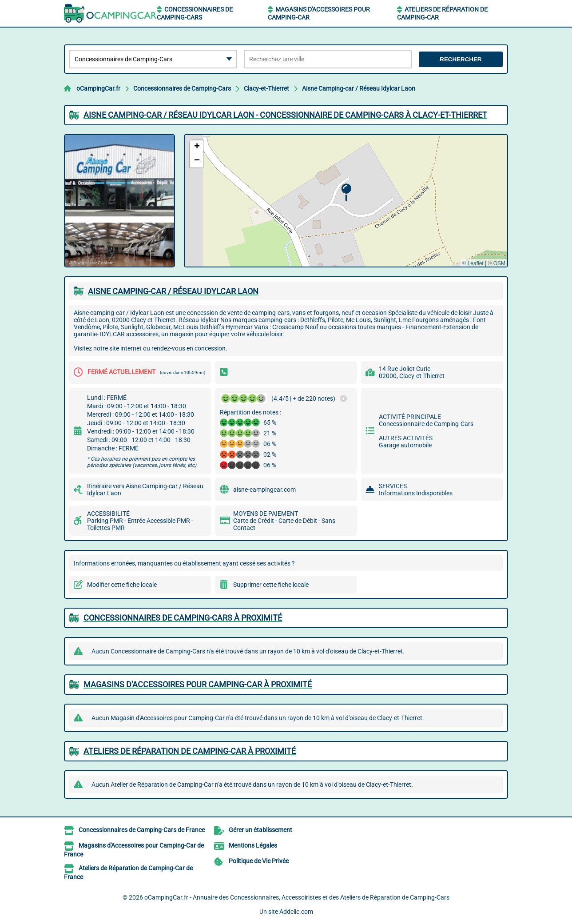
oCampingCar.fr (98, 88)
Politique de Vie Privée (259, 861)
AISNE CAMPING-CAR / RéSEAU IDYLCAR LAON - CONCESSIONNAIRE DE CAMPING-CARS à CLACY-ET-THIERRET (285, 115)
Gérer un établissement (260, 830)
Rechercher (461, 59)
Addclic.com (296, 912)
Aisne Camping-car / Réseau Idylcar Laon (359, 88)
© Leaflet (473, 263)
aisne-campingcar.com (264, 490)
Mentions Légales (253, 845)
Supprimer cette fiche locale (271, 585)
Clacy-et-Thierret (266, 88)
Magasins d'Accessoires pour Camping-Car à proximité (198, 684)
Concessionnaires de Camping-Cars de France (142, 830)
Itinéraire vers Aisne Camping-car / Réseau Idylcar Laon (145, 490)
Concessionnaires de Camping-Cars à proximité (183, 618)
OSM (499, 263)
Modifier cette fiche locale (122, 585)
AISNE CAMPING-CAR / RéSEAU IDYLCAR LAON (173, 291)
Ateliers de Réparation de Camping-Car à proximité (190, 751)
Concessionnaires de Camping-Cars (182, 88)
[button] (346, 193)
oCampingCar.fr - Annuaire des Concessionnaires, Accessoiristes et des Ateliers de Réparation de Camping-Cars (297, 897)
